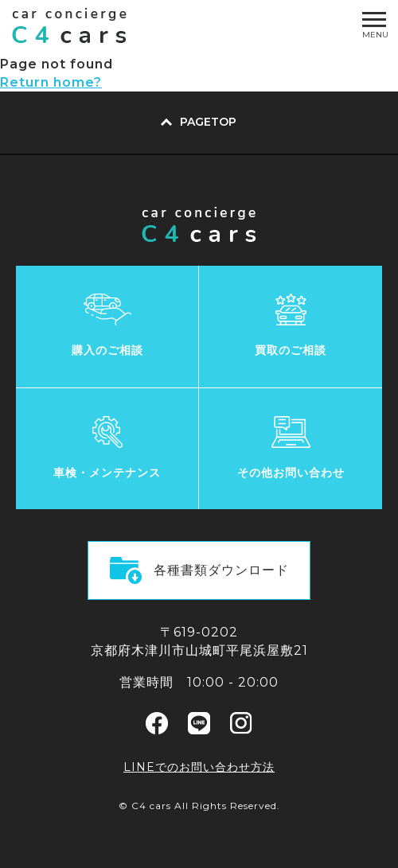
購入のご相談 (107, 350)
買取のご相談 (291, 350)
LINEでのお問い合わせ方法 (199, 767)
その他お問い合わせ (291, 473)
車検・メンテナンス (107, 473)
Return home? (51, 82)
